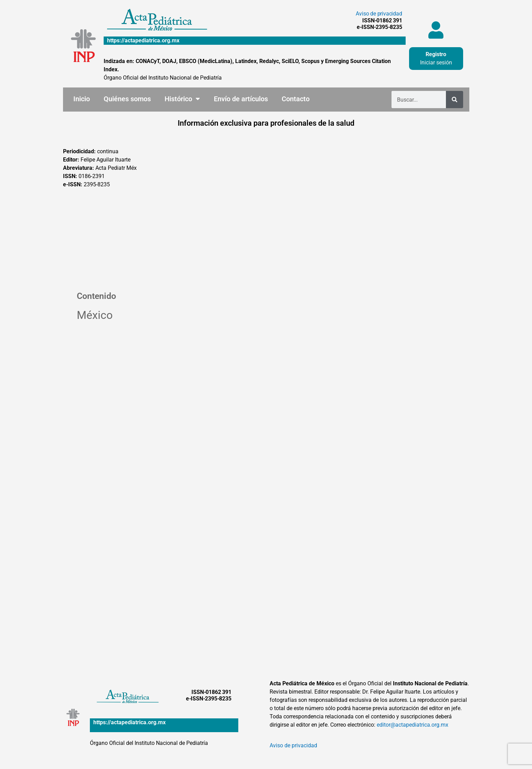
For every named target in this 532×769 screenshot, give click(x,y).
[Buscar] (455, 100)
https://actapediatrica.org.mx (143, 40)
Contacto (296, 99)
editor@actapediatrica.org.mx (413, 725)
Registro (436, 54)
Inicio (82, 99)
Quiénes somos (127, 99)
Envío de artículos (241, 99)
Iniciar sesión (436, 63)
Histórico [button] (182, 99)
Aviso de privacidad (379, 14)
